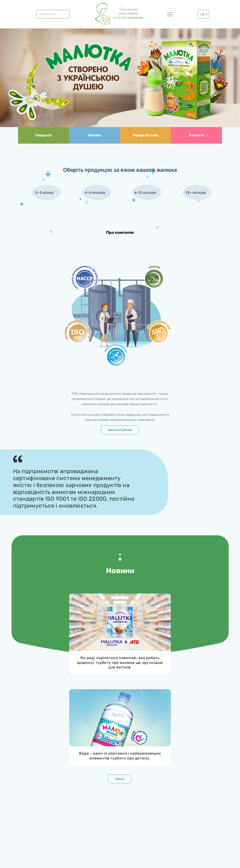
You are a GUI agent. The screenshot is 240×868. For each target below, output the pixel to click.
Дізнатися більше (120, 430)
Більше (120, 779)
